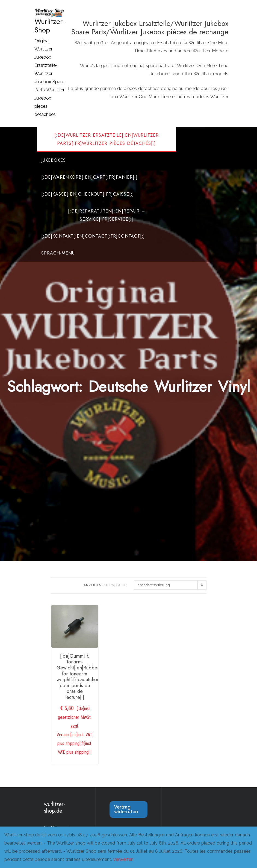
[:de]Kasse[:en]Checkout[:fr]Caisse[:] (88, 194)
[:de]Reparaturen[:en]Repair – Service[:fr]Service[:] (107, 215)
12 (106, 585)
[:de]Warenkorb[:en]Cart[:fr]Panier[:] (89, 177)
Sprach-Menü (58, 253)
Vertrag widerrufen (126, 809)
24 (113, 585)
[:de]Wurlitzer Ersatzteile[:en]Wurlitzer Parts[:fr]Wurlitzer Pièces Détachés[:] (107, 139)
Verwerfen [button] (123, 859)
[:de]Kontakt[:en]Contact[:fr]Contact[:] (93, 236)
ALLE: (123, 585)
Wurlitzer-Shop (49, 26)
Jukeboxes (54, 160)
